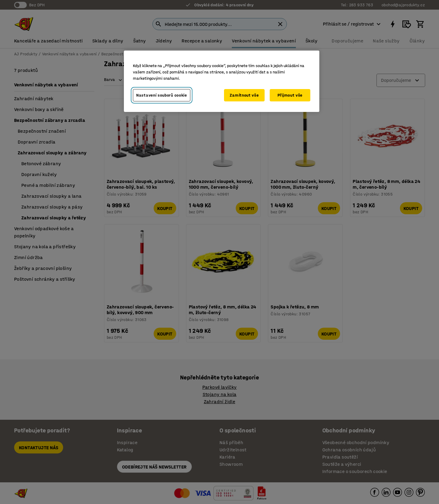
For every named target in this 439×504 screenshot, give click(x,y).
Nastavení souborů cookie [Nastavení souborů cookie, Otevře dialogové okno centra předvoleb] (162, 95)
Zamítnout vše (244, 95)
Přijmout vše (290, 95)
